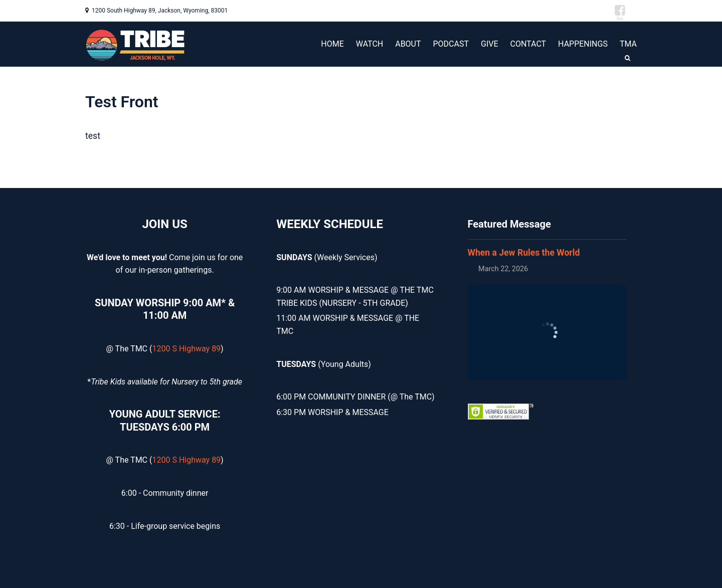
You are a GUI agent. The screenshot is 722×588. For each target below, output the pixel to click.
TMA (628, 44)
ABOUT (408, 44)
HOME (332, 44)
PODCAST (451, 44)
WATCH (370, 44)
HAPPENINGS (583, 44)
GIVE (490, 44)
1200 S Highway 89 (186, 349)
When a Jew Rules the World (524, 253)
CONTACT (528, 44)
